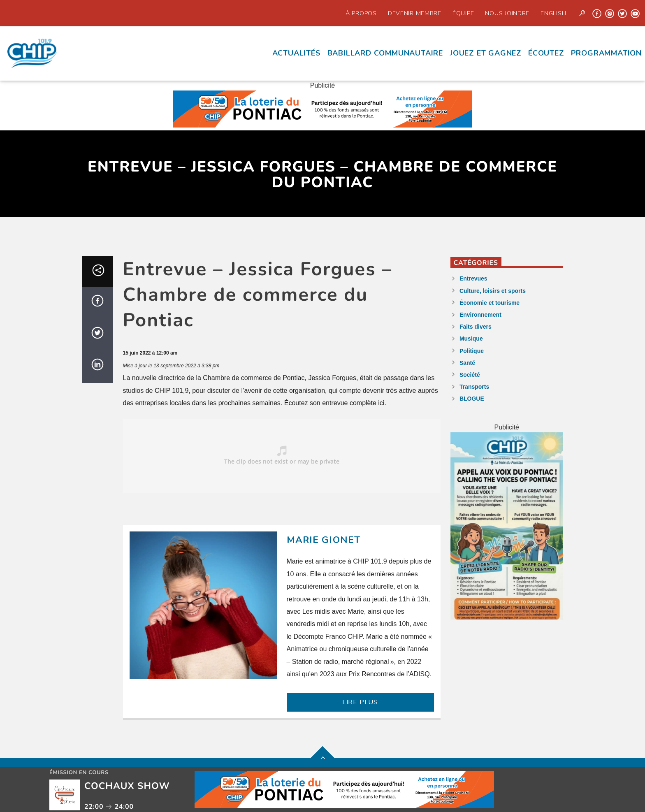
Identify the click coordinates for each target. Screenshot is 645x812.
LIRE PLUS (360, 702)
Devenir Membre (415, 13)
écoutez (546, 53)
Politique (472, 351)
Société (470, 375)
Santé (467, 363)
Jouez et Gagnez (486, 53)
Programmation (606, 53)
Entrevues (473, 278)
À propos (361, 13)
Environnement (480, 315)
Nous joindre (507, 13)
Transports (474, 387)
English (553, 13)
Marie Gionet (324, 540)
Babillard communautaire (385, 53)
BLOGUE (472, 399)
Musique (471, 339)
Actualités (297, 53)
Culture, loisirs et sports (493, 291)
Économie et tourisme (490, 303)
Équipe (463, 13)
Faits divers (476, 327)
